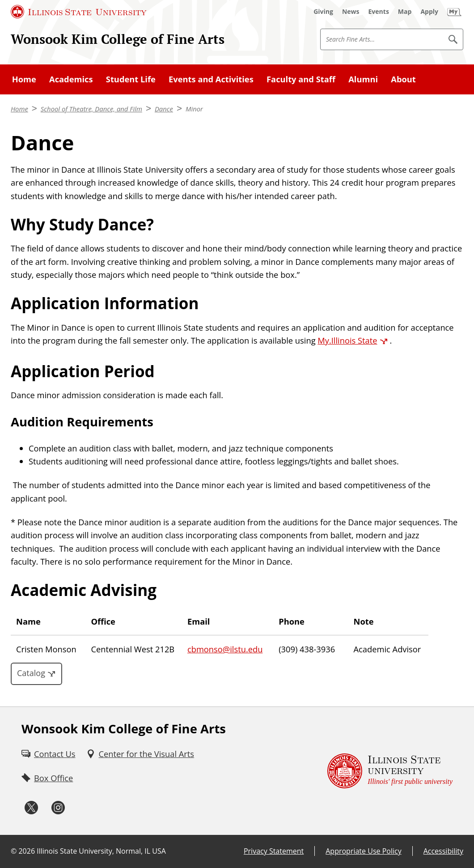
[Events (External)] (379, 12)
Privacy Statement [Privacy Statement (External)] (274, 851)
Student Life (131, 79)
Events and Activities (211, 79)
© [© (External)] (14, 851)
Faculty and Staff (301, 79)
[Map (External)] (405, 12)
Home (24, 79)
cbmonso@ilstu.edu (225, 649)
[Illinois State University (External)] (79, 12)
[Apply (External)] (429, 12)
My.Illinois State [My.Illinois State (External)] (347, 340)
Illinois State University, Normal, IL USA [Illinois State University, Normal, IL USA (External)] (101, 851)
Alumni (363, 79)
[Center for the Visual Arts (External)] (140, 754)
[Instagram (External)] (58, 808)
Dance (164, 109)
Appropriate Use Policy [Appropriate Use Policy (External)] (363, 851)
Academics (71, 79)
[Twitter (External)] (31, 808)
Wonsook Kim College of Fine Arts (118, 39)
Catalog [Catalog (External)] (31, 673)
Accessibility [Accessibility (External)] (443, 851)
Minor (194, 109)
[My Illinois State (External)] (454, 12)
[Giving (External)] (323, 12)
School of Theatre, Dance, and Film (91, 109)
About (403, 79)
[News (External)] (351, 12)
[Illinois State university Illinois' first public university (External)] (390, 771)
